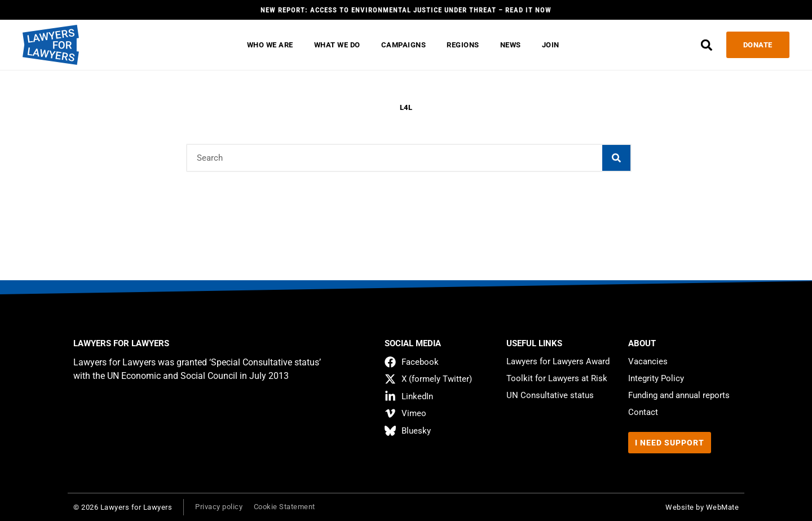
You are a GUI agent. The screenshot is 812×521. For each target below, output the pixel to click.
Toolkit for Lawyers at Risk (557, 378)
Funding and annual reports (679, 395)
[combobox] (395, 158)
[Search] (616, 158)
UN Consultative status (550, 395)
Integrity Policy (656, 378)
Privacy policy (219, 507)
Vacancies (648, 361)
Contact (643, 412)
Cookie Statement (284, 507)
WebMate (723, 507)
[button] (705, 45)
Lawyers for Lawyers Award (558, 361)
